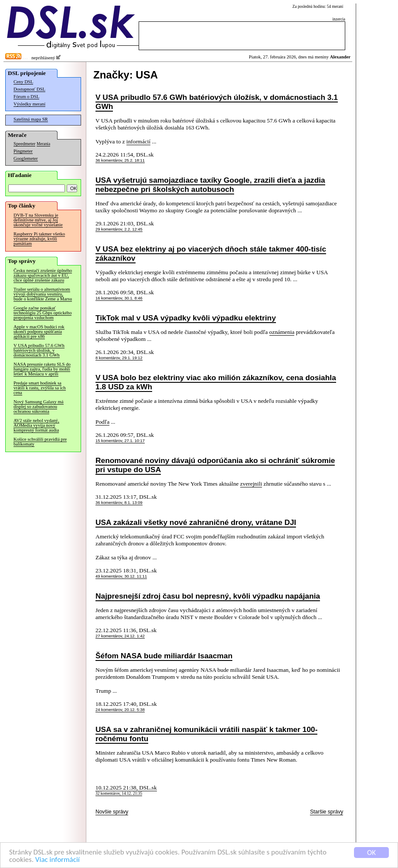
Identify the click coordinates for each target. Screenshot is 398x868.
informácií (139, 141)
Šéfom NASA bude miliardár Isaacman (164, 656)
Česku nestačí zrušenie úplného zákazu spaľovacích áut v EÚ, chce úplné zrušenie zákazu (43, 275)
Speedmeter (24, 144)
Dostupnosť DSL (29, 89)
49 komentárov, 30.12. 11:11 (121, 576)
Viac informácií (58, 860)
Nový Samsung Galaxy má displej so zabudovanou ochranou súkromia (39, 407)
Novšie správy (112, 812)
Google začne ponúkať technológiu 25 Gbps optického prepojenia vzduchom (43, 313)
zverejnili (251, 484)
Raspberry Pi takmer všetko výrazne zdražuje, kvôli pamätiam (39, 239)
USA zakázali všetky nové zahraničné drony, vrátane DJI (196, 522)
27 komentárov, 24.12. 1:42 (120, 636)
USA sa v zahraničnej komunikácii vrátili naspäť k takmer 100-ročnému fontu (206, 734)
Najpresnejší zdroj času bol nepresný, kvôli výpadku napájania (208, 596)
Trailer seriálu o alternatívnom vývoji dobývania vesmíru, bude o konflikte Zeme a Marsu (43, 294)
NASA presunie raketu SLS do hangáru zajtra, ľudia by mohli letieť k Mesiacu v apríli (42, 369)
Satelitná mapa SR (31, 119)
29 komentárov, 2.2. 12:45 (119, 229)
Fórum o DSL (26, 97)
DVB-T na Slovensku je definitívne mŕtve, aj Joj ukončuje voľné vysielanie (38, 220)
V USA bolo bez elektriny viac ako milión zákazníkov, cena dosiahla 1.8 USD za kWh (216, 382)
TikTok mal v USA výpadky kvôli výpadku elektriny (186, 318)
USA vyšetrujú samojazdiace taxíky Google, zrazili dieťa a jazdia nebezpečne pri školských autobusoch (210, 185)
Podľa (102, 422)
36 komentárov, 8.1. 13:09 (119, 503)
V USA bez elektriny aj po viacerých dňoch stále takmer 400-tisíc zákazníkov (211, 254)
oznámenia (282, 332)
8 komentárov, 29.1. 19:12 (119, 358)
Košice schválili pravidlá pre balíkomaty (40, 442)
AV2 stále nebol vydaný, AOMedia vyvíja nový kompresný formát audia (36, 425)
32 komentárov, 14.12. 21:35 (119, 793)
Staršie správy (327, 812)
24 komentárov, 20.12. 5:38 (120, 710)
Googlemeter (26, 158)
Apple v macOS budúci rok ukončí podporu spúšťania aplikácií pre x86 (39, 332)
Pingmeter (23, 151)
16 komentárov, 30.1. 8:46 (119, 298)
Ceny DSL (23, 82)
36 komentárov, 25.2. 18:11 (120, 160)
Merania (43, 144)
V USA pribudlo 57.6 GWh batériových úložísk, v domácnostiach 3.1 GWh (39, 350)
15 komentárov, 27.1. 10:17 (120, 441)
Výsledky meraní (29, 104)
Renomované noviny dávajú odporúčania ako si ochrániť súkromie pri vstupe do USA (215, 465)
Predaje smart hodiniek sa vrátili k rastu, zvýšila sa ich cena (40, 388)
